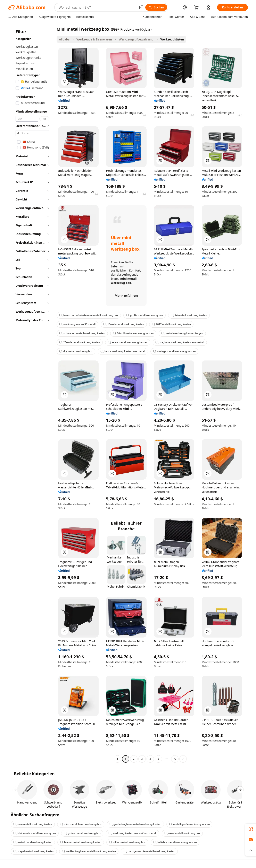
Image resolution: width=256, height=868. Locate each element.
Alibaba (64, 39)
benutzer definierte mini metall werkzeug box (89, 315)
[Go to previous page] (117, 759)
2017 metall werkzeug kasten (171, 324)
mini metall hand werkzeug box (81, 824)
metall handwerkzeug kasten (33, 842)
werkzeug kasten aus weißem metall (132, 833)
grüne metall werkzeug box (82, 833)
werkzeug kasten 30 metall (77, 324)
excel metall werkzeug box (182, 833)
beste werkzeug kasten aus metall (123, 351)
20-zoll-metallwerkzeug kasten (80, 342)
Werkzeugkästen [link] (172, 39)
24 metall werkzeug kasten (189, 315)
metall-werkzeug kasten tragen (182, 333)
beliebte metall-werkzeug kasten (175, 842)
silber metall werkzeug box (127, 842)
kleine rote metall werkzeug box (35, 833)
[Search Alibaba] (97, 7)
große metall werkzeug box (144, 315)
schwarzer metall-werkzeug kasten (82, 333)
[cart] (197, 8)
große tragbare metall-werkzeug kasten (135, 824)
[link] (251, 829)
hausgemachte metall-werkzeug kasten (149, 851)
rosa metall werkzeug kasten (33, 824)
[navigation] (31, 394)
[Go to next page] (183, 759)
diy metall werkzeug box (76, 351)
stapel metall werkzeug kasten (34, 851)
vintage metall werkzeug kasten (174, 351)
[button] (141, 7)
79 (175, 759)
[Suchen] (156, 7)
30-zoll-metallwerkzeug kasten (133, 333)
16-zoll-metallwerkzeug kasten (124, 324)
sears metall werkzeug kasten (128, 342)
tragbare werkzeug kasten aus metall (180, 342)
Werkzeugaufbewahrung (136, 39)
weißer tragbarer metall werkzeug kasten (89, 851)
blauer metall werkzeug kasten (81, 842)
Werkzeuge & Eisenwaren (94, 39)
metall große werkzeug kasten (189, 824)
